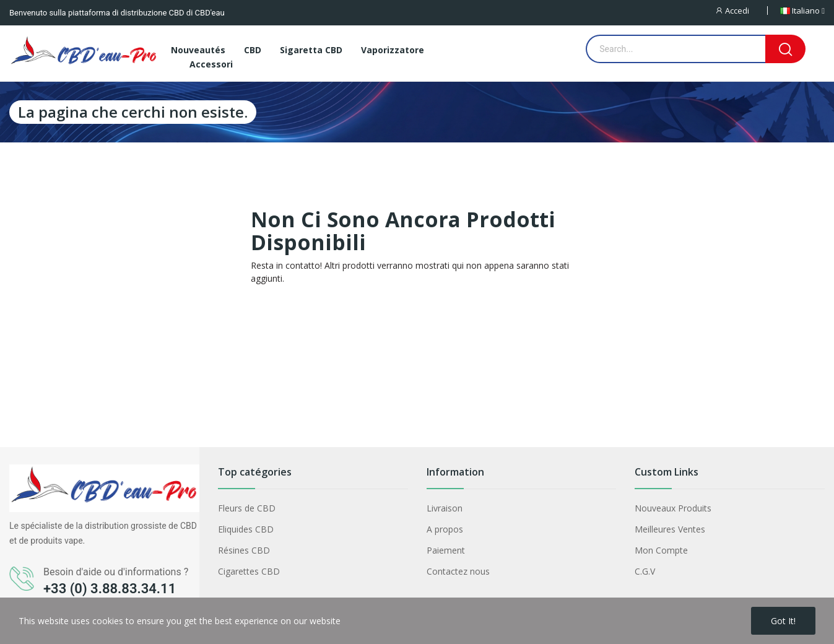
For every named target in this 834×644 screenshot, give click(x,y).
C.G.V (645, 571)
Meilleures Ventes (670, 529)
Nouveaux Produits (673, 508)
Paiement (446, 550)
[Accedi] (741, 11)
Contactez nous (458, 571)
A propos (445, 529)
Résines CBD (244, 550)
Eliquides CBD (246, 529)
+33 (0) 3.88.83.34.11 (110, 589)
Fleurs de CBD (247, 508)
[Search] (785, 49)
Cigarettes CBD (249, 571)
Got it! (783, 621)
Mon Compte (661, 550)
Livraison (445, 508)
